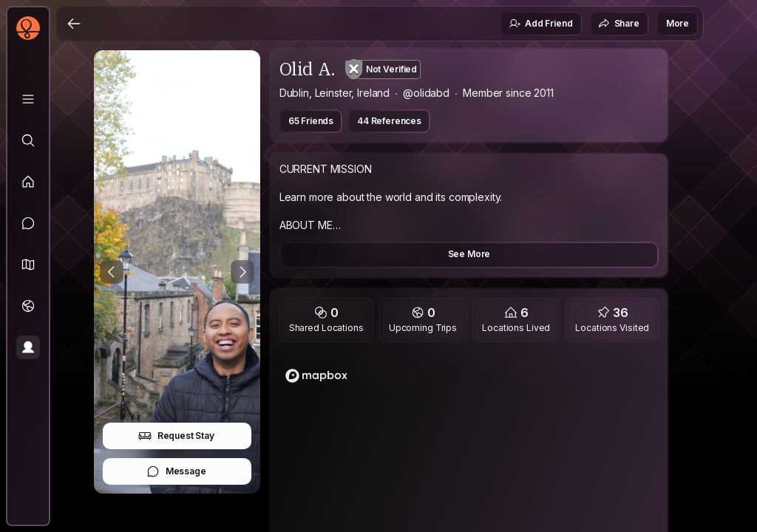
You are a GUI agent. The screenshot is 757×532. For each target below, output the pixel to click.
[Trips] (28, 306)
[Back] (74, 24)
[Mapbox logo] (316, 376)
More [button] (678, 23)
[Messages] (28, 223)
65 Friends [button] (311, 121)
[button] (28, 265)
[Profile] (28, 347)
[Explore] (28, 140)
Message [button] (176, 471)
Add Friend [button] (540, 24)
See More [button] (469, 254)
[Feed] (28, 182)
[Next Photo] (242, 272)
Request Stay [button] (176, 436)
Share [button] (619, 24)
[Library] (28, 99)
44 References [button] (389, 121)
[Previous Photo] (112, 272)
